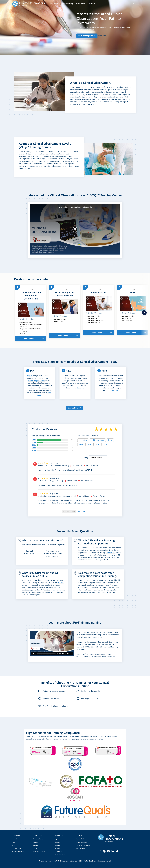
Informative (83, 439)
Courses (36, 841)
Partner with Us (60, 854)
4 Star (34, 442)
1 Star (34, 450)
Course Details (53, 4)
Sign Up (57, 841)
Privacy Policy (81, 838)
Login (57, 838)
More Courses (81, 4)
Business (92, 4)
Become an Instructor (18, 851)
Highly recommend (98, 439)
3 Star (34, 444)
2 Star (34, 447)
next (144, 312)
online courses (56, 589)
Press (14, 841)
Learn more (104, 36)
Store (35, 848)
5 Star (34, 439)
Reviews (57, 848)
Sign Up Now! (74, 407)
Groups (36, 845)
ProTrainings (60, 860)
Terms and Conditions (83, 845)
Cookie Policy (81, 848)
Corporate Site (17, 848)
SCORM (61, 582)
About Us (15, 838)
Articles (57, 845)
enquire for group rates (36, 380)
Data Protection (82, 841)
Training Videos (38, 838)
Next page (82, 511)
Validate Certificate (39, 851)
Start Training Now (87, 36)
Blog (13, 845)
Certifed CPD (110, 552)
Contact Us (58, 851)
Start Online (30, 338)
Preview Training (67, 4)
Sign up (30, 375)
